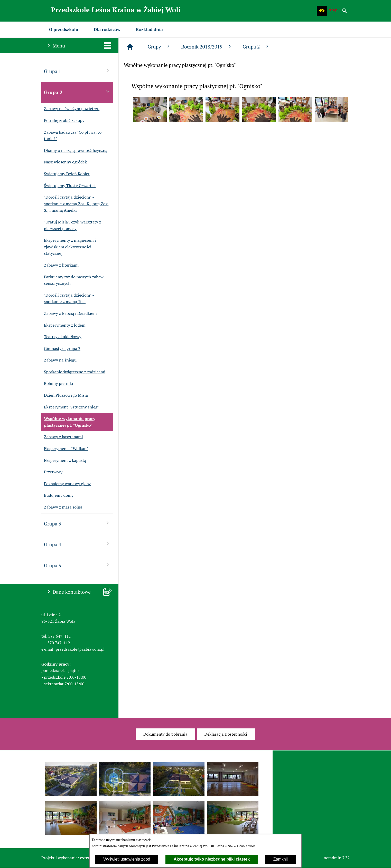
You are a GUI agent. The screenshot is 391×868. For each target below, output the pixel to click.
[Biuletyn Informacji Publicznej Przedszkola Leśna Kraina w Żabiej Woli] (333, 11)
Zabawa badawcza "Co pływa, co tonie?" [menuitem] (71, 136)
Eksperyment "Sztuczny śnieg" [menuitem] (70, 407)
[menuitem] (64, 30)
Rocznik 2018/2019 (207, 47)
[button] (322, 11)
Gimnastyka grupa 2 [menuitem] (61, 349)
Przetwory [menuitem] (52, 472)
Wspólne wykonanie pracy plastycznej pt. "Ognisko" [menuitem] (68, 422)
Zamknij (281, 859)
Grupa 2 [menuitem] (77, 92)
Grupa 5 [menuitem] (77, 565)
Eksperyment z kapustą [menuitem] (64, 461)
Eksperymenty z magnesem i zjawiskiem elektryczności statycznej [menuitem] (69, 247)
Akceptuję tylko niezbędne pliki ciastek (212, 859)
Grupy (159, 47)
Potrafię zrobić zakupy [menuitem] (63, 121)
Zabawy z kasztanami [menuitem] (62, 437)
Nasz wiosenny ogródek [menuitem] (64, 162)
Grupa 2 (256, 47)
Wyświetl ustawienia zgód (127, 859)
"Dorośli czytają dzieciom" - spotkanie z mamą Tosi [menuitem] (68, 299)
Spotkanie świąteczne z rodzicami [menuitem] (73, 372)
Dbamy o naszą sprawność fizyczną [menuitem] (74, 151)
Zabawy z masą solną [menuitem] (62, 507)
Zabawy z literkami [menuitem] (60, 265)
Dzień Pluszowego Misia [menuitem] (65, 395)
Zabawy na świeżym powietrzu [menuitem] (70, 109)
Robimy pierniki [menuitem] (57, 384)
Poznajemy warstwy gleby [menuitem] (66, 484)
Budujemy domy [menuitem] (57, 495)
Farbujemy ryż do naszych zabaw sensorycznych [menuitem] (72, 280)
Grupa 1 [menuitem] (77, 71)
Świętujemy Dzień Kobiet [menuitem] (66, 174)
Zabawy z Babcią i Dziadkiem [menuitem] (69, 314)
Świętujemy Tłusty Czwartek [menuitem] (68, 186)
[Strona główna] (130, 47)
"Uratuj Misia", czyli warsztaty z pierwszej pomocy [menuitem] (71, 225)
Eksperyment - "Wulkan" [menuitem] (65, 449)
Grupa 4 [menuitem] (77, 544)
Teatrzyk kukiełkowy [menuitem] (61, 337)
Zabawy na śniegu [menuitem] (59, 360)
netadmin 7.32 (337, 858)
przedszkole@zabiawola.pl (80, 649)
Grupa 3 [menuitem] (77, 523)
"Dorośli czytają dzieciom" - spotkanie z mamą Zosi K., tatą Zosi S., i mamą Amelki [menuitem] (75, 204)
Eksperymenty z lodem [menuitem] (63, 325)
